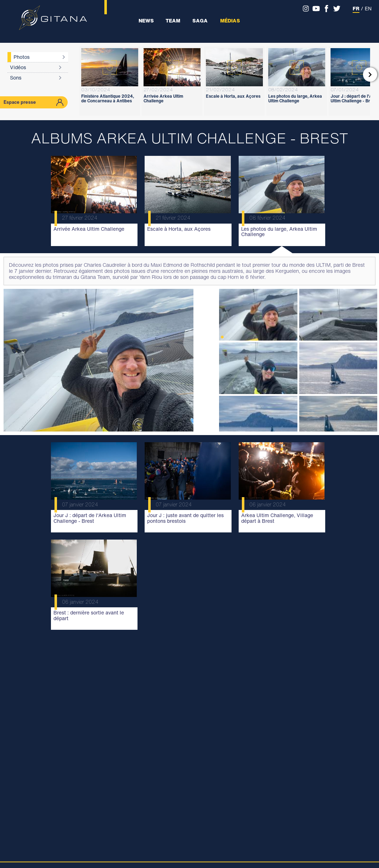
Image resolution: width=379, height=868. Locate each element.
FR (356, 8)
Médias (230, 21)
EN (368, 8)
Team (173, 21)
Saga (200, 21)
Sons (16, 78)
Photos (22, 57)
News (146, 21)
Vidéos (18, 67)
